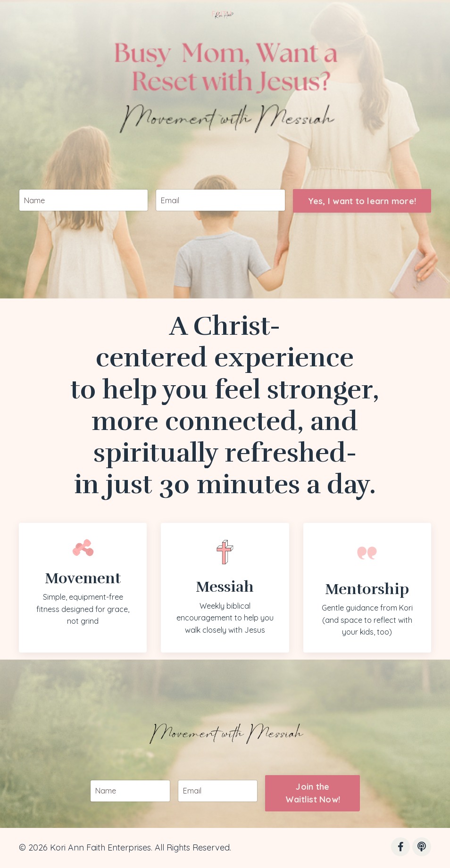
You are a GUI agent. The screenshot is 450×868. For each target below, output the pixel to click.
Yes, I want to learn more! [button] (362, 217)
